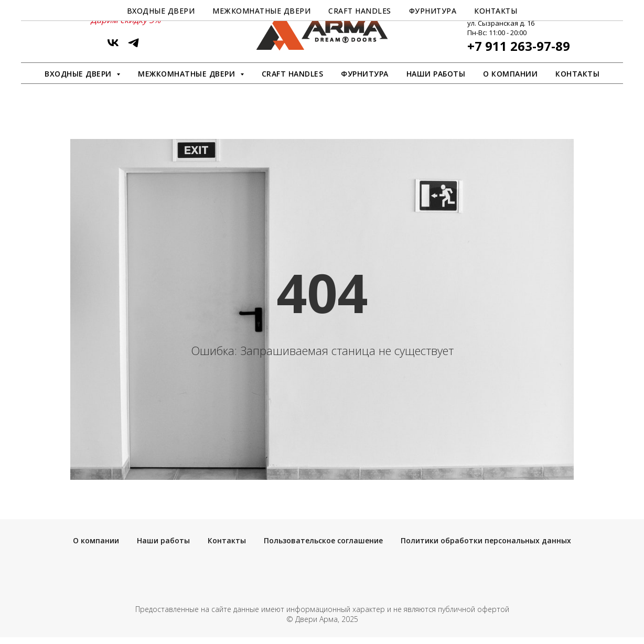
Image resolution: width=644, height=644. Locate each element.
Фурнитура (365, 74)
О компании (510, 74)
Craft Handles (293, 74)
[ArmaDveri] (133, 46)
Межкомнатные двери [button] (188, 74)
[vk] (113, 46)
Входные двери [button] (79, 74)
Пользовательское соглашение (323, 540)
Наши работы (436, 74)
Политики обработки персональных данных (486, 540)
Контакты (577, 74)
